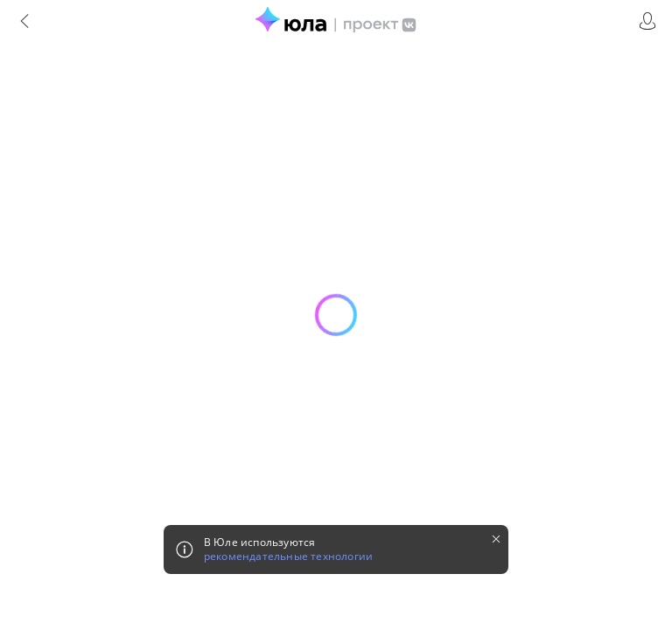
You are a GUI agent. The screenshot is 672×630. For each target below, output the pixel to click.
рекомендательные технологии (288, 556)
